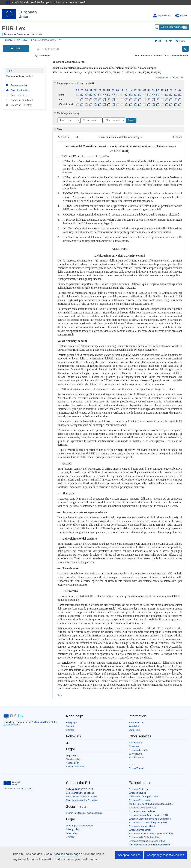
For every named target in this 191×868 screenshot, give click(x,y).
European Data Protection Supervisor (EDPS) (151, 836)
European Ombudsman (140, 832)
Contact (70, 729)
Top (60, 698)
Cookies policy (73, 762)
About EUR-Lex (136, 725)
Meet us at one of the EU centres (82, 803)
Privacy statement (75, 769)
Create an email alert (19, 103)
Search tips (43, 58)
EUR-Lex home (23, 42)
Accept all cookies (129, 855)
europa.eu (26, 791)
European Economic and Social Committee (150, 821)
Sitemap (70, 733)
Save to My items (17, 98)
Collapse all (176, 80)
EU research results (138, 753)
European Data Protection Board (144, 840)
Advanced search (180, 58)
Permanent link (16, 88)
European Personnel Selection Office (147, 844)
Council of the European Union (143, 799)
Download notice (17, 93)
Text (10, 73)
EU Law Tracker (136, 771)
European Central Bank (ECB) (143, 810)
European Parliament (139, 792)
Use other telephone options (80, 795)
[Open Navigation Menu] (16, 51)
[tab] (118, 86)
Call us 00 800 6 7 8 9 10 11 (80, 792)
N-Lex (131, 767)
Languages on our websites (80, 828)
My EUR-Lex (162, 16)
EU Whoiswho (135, 756)
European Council (137, 795)
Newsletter (134, 729)
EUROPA (9, 42)
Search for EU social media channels (84, 816)
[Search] (185, 51)
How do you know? (72, 2)
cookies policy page (62, 854)
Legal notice (72, 758)
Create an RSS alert (19, 107)
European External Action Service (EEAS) (149, 818)
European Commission (140, 803)
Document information (20, 79)
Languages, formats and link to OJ (74, 86)
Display (131, 123)
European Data (136, 745)
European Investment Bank (142, 829)
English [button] (181, 16)
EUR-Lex (14, 28)
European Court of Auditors (142, 814)
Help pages (72, 725)
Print (174, 42)
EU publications (136, 760)
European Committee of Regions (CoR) (148, 825)
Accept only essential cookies (165, 855)
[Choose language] (69, 123)
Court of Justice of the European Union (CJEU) (151, 807)
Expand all (162, 80)
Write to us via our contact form (82, 799)
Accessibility (72, 766)
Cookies (70, 839)
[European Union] (12, 786)
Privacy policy (73, 832)
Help (164, 42)
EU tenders (134, 749)
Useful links (134, 733)
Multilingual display (66, 116)
